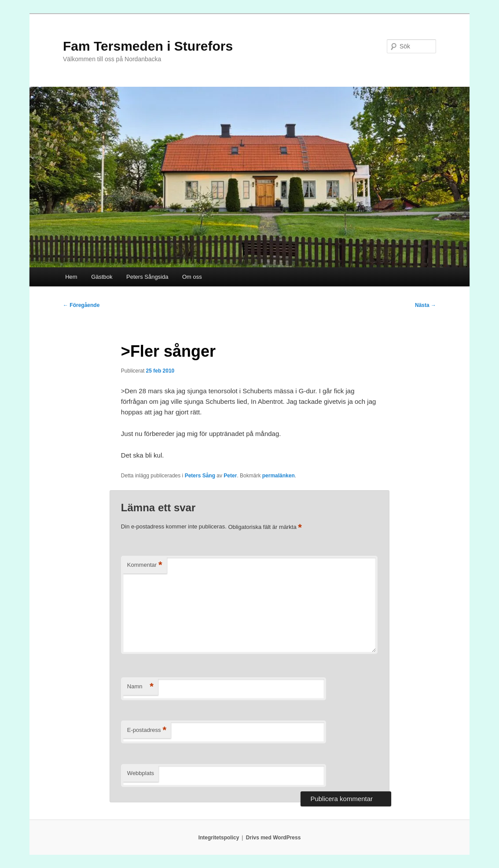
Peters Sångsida (147, 277)
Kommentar (145, 565)
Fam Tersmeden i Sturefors (148, 46)
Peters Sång (200, 476)
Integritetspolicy (219, 838)
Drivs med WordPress (273, 838)
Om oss (192, 277)
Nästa (426, 305)
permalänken (279, 476)
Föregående (81, 305)
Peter (230, 476)
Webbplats (141, 773)
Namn (140, 687)
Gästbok (102, 277)
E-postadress (147, 730)
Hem (71, 277)
